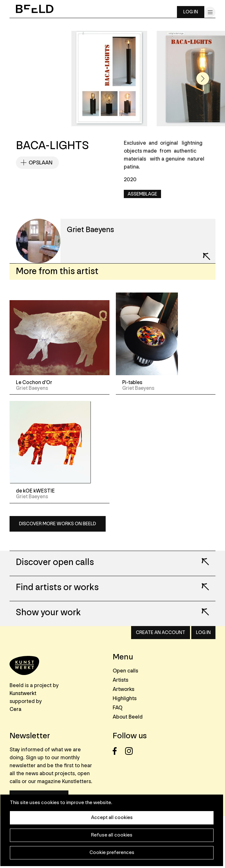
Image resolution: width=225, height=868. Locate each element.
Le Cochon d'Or (34, 382)
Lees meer (201, 557)
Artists (120, 680)
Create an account (161, 633)
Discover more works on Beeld (58, 524)
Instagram (131, 751)
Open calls (125, 671)
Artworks (123, 689)
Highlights (125, 698)
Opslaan (41, 163)
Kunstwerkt (23, 693)
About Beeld (128, 717)
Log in (191, 12)
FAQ (118, 708)
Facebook (118, 751)
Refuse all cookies (112, 835)
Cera (15, 709)
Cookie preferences (112, 853)
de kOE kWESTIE (35, 491)
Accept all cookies (112, 818)
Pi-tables (132, 382)
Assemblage (142, 194)
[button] (203, 79)
